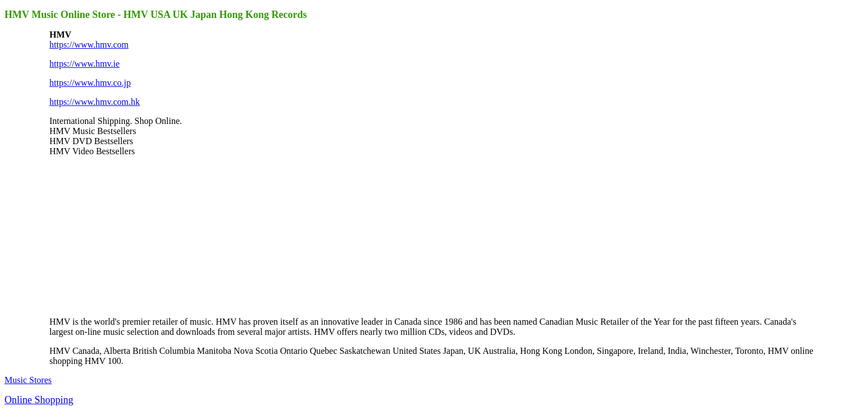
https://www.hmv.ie (84, 64)
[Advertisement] (134, 236)
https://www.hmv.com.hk (95, 102)
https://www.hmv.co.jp (90, 83)
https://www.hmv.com (89, 45)
